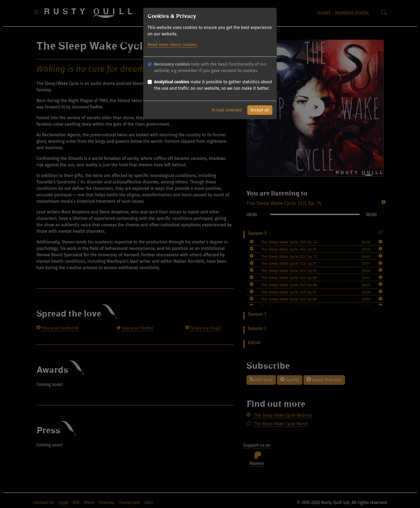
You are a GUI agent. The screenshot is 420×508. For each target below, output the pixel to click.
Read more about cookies (172, 45)
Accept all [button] (260, 110)
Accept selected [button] (227, 110)
